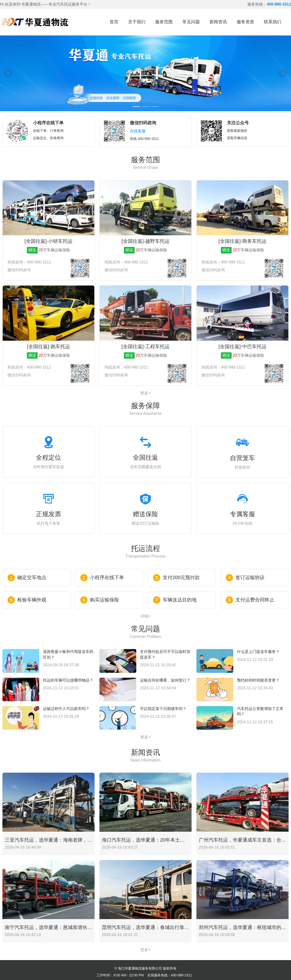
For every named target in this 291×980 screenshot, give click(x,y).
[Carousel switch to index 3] (155, 107)
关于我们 (137, 22)
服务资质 (245, 22)
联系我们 (273, 22)
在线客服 (138, 131)
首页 (114, 22)
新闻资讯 (218, 22)
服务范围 (164, 22)
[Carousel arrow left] (8, 73)
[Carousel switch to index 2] (145, 107)
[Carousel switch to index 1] (136, 107)
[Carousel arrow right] (283, 73)
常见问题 (191, 22)
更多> (145, 393)
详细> (145, 616)
